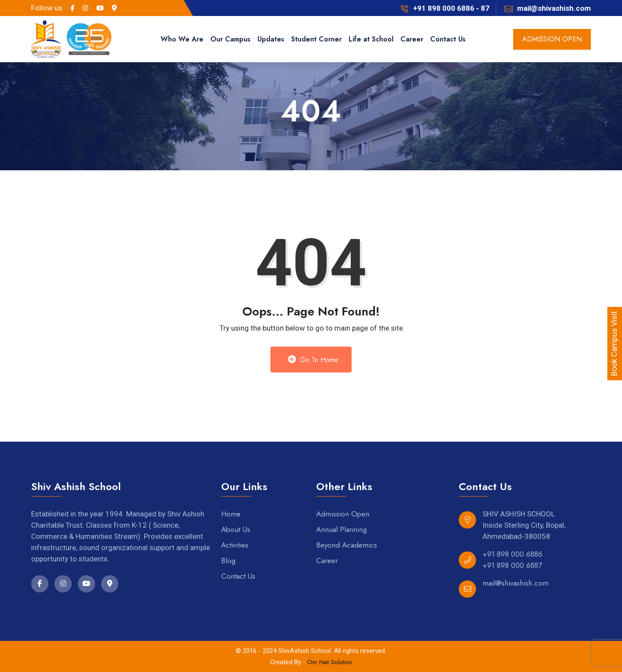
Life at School (371, 39)
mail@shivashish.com (516, 583)
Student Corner (316, 39)
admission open (552, 39)
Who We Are (182, 39)
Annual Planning (341, 529)
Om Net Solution (330, 662)
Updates (271, 39)
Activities (235, 545)
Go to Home (313, 360)
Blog (228, 561)
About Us (236, 529)
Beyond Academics (347, 545)
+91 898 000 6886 (513, 554)
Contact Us (448, 39)
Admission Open (343, 514)
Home (231, 514)
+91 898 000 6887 (512, 565)
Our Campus (230, 39)
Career (412, 39)
